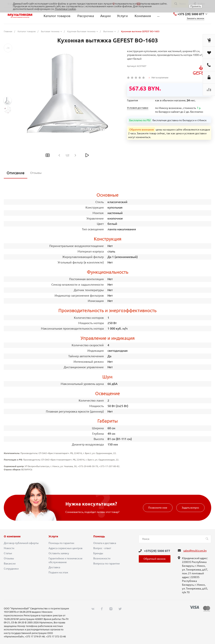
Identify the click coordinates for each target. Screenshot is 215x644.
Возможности (102, 558)
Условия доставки (138, 108)
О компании (12, 536)
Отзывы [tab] (36, 173)
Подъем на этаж (58, 572)
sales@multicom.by (195, 551)
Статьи (8, 553)
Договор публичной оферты (21, 543)
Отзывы (9, 558)
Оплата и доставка (105, 543)
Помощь (99, 536)
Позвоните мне (158, 508)
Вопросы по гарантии (106, 563)
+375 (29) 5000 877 (191, 14)
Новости (9, 548)
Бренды (98, 553)
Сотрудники (11, 569)
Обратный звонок (155, 559)
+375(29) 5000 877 (157, 551)
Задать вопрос (190, 508)
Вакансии (10, 563)
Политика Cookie (65, 9)
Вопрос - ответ (102, 548)
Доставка (54, 567)
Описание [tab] (16, 173)
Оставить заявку (59, 553)
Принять (196, 6)
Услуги (53, 536)
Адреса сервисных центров (66, 548)
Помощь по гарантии (61, 543)
